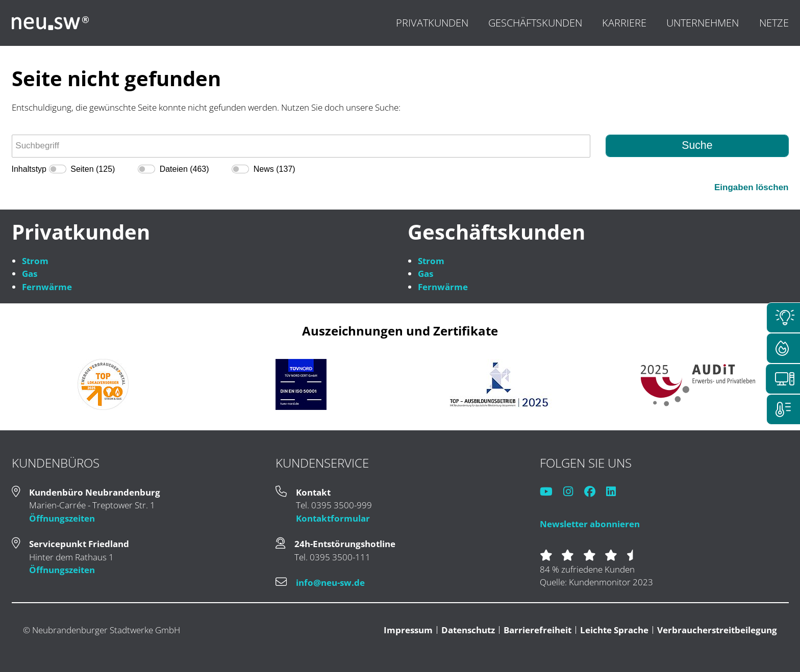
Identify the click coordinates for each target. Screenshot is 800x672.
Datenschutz (468, 630)
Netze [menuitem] (774, 23)
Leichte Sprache (614, 630)
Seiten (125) (93, 169)
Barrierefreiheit (537, 630)
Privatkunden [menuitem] (432, 23)
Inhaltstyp (29, 169)
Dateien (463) (184, 169)
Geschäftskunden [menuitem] (535, 23)
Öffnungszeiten (62, 518)
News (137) (274, 169)
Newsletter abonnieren (590, 524)
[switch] (58, 169)
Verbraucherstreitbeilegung (717, 630)
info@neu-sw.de (330, 583)
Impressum (408, 630)
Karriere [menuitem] (624, 23)
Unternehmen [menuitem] (703, 23)
